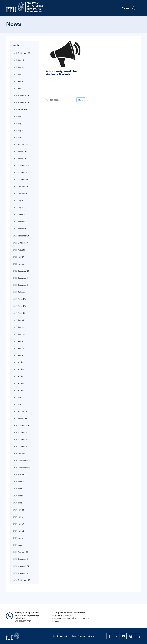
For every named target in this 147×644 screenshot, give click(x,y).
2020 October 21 (20, 454)
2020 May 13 (19, 524)
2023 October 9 (20, 194)
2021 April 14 (19, 383)
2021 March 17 (19, 404)
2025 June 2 (18, 74)
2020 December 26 (21, 425)
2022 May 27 (19, 257)
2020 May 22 (19, 510)
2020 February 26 (21, 552)
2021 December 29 (21, 271)
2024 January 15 (20, 151)
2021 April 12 (19, 390)
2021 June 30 (19, 327)
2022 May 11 (19, 264)
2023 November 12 (21, 173)
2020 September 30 (22, 461)
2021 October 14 (20, 292)
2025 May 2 (18, 88)
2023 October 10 (20, 187)
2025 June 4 (18, 67)
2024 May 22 (19, 116)
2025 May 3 (18, 81)
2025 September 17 (22, 53)
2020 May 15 (19, 517)
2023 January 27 (20, 222)
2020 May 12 (19, 531)
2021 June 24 (19, 334)
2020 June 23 (19, 489)
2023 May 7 (18, 208)
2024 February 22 (21, 144)
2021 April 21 (19, 369)
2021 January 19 (20, 418)
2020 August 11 (20, 475)
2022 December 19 (21, 236)
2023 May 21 (19, 201)
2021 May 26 (19, 348)
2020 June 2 (18, 503)
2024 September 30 (22, 109)
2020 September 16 (22, 468)
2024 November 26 (21, 95)
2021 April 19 (19, 376)
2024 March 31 (19, 137)
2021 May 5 (18, 355)
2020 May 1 (18, 538)
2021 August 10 (20, 306)
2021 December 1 (21, 285)
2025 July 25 (19, 60)
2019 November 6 (21, 573)
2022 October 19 (20, 243)
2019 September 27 (22, 580)
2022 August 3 (19, 250)
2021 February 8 (20, 411)
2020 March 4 (19, 545)
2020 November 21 (21, 432)
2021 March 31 (19, 397)
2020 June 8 (18, 496)
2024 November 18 (21, 102)
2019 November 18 (21, 566)
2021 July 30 (19, 320)
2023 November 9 (21, 180)
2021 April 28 (19, 362)
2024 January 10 (20, 158)
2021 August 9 (19, 313)
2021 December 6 (21, 278)
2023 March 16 (19, 215)
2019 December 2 (21, 559)
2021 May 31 (19, 341)
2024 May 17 (19, 123)
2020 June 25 (19, 482)
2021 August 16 (20, 299)
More (81, 100)
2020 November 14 (21, 440)
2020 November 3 (21, 447)
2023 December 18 (21, 165)
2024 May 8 (18, 130)
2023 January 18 (20, 229)
